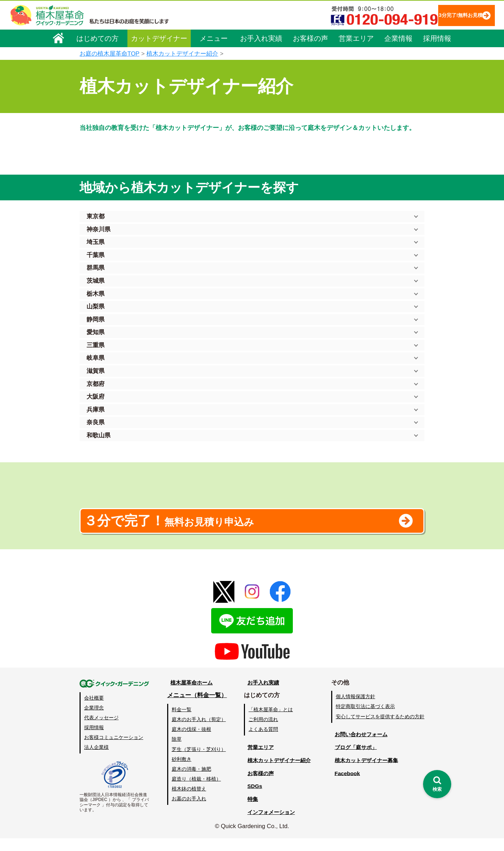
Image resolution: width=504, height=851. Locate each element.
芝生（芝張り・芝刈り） (198, 762)
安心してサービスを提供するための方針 (380, 729)
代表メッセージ (101, 730)
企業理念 (94, 720)
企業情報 (398, 38)
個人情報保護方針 (355, 709)
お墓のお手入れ (188, 811)
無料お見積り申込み (229, 530)
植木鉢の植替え (188, 801)
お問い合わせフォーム (361, 747)
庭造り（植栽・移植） (196, 791)
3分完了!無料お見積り (446, 15)
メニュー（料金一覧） (196, 708)
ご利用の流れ (262, 732)
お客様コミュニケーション (114, 750)
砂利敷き (181, 771)
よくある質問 (262, 742)
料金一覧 (181, 722)
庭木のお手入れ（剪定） (198, 732)
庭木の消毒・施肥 (191, 781)
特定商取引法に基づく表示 (365, 719)
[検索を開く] (437, 784)
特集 (249, 812)
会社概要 (94, 710)
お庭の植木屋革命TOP (109, 54)
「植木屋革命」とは (270, 722)
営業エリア (356, 38)
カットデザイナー (159, 38)
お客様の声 (310, 38)
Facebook (345, 786)
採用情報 (437, 38)
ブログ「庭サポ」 (355, 760)
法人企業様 (96, 760)
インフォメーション (270, 825)
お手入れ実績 (261, 38)
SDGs (251, 799)
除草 (176, 752)
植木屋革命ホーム (190, 695)
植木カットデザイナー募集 (367, 773)
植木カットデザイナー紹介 (182, 54)
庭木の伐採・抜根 (191, 742)
